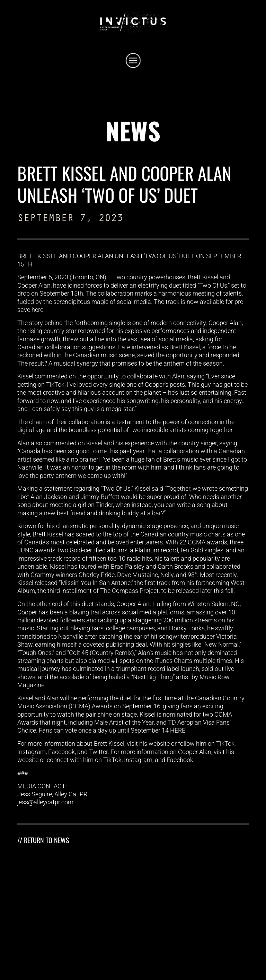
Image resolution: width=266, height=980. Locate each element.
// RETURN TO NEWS (43, 840)
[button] (133, 62)
